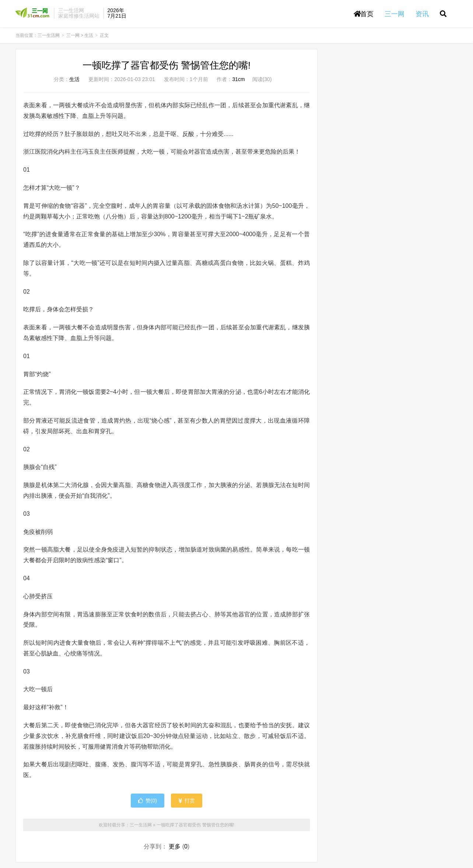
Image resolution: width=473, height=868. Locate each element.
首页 (364, 14)
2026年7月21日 (117, 13)
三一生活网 (33, 13)
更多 (175, 846)
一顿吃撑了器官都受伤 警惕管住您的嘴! (167, 65)
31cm (238, 79)
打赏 (187, 801)
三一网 (73, 35)
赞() (148, 801)
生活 (89, 35)
